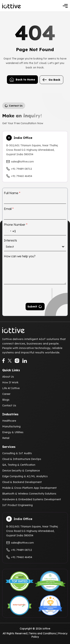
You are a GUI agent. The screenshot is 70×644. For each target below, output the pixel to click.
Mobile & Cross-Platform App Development (29, 488)
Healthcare (9, 421)
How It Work (10, 382)
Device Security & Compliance (21, 471)
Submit (32, 307)
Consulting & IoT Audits (17, 453)
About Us (8, 377)
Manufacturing (11, 426)
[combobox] (10, 231)
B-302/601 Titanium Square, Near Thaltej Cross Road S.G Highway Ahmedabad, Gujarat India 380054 (32, 150)
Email (9, 209)
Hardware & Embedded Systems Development (32, 499)
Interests (10, 240)
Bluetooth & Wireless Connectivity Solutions (29, 494)
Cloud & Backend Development (22, 482)
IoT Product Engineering (17, 505)
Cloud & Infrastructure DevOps (22, 459)
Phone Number (16, 225)
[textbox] (34, 247)
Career (6, 394)
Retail (6, 438)
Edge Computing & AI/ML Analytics (25, 476)
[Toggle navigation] (65, 6)
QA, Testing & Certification (19, 465)
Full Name (12, 193)
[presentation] (28, 294)
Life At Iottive (11, 388)
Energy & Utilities (13, 432)
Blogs (6, 400)
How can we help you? (20, 256)
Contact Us (9, 405)
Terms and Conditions (42, 633)
